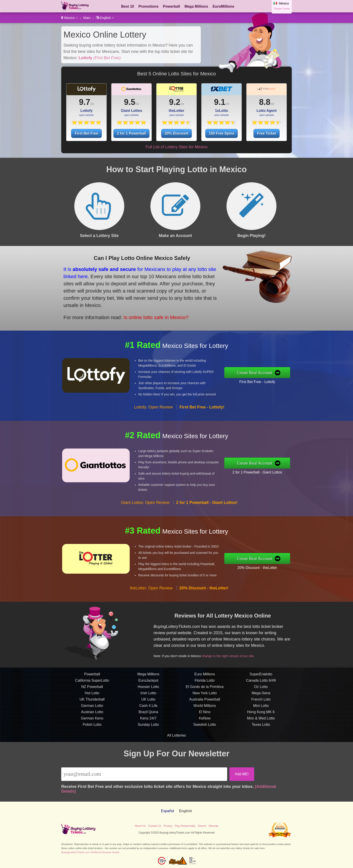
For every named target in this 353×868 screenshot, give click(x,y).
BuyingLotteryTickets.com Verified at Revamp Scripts (90, 852)
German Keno (92, 736)
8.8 (265, 102)
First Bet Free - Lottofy (275, 379)
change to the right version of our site (244, 649)
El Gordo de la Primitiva (205, 704)
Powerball (172, 6)
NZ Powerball (92, 704)
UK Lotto (148, 717)
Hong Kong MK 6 (261, 729)
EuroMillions (223, 6)
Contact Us (155, 826)
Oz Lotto (261, 704)
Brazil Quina (148, 729)
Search (202, 826)
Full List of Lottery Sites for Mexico (176, 147)
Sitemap (213, 826)
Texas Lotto (261, 742)
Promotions (148, 6)
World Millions (205, 723)
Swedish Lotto (205, 742)
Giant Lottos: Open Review (145, 520)
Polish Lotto (92, 742)
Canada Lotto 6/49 (261, 698)
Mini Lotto (261, 723)
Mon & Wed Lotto (261, 736)
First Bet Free (86, 133)
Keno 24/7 (148, 736)
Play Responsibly (185, 826)
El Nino (205, 729)
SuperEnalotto (261, 692)
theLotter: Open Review (151, 606)
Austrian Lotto (92, 729)
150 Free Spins (222, 133)
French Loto (261, 717)
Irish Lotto (148, 711)
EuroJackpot (148, 698)
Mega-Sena (261, 711)
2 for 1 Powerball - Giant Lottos (275, 469)
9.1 (220, 102)
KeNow (205, 736)
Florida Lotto (205, 698)
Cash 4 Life (148, 723)
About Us (140, 826)
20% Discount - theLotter (275, 565)
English (105, 18)
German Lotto (92, 723)
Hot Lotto (92, 711)
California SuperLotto (92, 698)
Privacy (168, 826)
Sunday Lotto (148, 742)
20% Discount (177, 133)
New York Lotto (205, 711)
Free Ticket (267, 133)
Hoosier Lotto (148, 704)
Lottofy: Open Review (153, 425)
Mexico (70, 18)
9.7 (85, 102)
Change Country (282, 9)
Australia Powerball (205, 717)
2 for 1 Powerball (131, 133)
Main (87, 18)
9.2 (175, 102)
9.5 (130, 102)
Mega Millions (196, 6)
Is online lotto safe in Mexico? (134, 308)
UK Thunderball (92, 717)
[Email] (144, 774)
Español (167, 811)
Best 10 (128, 6)
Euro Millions (205, 692)
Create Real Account (273, 372)
